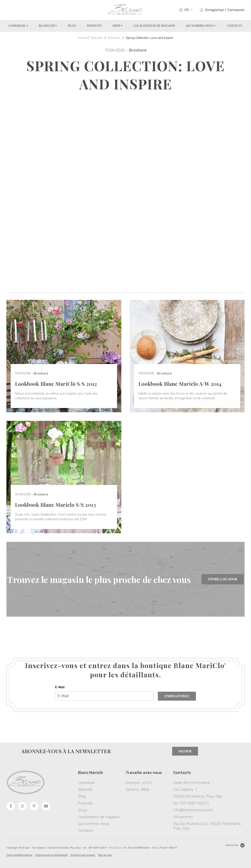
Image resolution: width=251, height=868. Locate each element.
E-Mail (60, 687)
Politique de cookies (83, 855)
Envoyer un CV (139, 783)
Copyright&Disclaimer (19, 855)
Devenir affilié (137, 790)
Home (82, 38)
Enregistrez (177, 696)
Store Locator (222, 579)
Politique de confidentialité (51, 855)
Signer (185, 751)
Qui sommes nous (201, 26)
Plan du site (105, 855)
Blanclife (48, 26)
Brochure (114, 38)
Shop (117, 26)
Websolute (235, 845)
